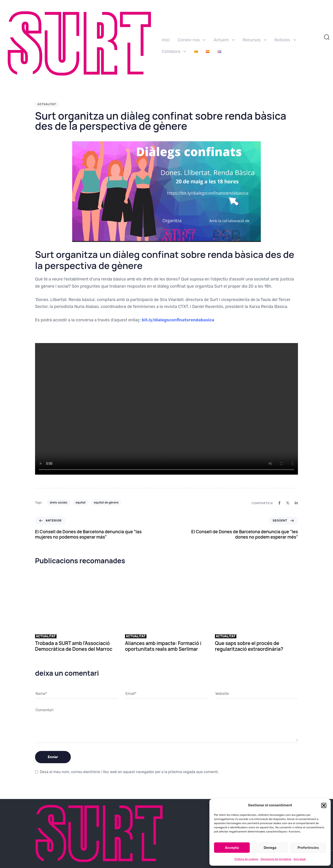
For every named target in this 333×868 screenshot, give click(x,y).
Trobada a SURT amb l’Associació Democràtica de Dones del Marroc (74, 646)
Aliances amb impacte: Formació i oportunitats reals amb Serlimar (163, 646)
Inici (166, 40)
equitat (81, 502)
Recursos (255, 40)
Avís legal (300, 859)
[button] (324, 805)
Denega (270, 848)
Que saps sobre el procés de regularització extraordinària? (249, 646)
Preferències (308, 848)
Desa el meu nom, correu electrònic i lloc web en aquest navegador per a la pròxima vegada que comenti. (129, 772)
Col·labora (174, 51)
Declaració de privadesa (276, 859)
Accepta (232, 848)
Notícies (285, 40)
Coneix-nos (192, 40)
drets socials (59, 502)
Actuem (224, 40)
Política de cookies (246, 859)
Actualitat (47, 104)
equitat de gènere (106, 502)
